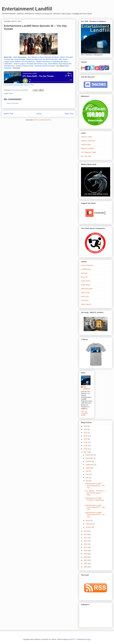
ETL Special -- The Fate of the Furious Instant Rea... (95, 493)
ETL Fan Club (86, 156)
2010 (86, 551)
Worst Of (84, 277)
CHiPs (15, 57)
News (11, 93)
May (87, 478)
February (89, 524)
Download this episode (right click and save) (19, 85)
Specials (84, 273)
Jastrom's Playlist (87, 148)
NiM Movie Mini (87, 289)
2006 (86, 564)
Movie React (86, 285)
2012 (86, 544)
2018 (86, 449)
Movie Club (85, 293)
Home (39, 114)
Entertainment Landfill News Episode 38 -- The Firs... (95, 486)
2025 (86, 426)
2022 (86, 436)
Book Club (85, 297)
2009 (86, 554)
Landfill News (86, 269)
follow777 (73, 639)
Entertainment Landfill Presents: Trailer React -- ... (95, 500)
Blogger (88, 639)
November (90, 458)
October (89, 461)
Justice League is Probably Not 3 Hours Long (30, 64)
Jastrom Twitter (87, 137)
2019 (86, 446)
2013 (86, 541)
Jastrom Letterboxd (88, 141)
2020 (86, 442)
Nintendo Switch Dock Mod (45, 66)
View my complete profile (84, 413)
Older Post (69, 114)
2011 (86, 547)
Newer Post (9, 114)
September (90, 465)
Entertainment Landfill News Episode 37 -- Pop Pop (95, 507)
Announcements (87, 265)
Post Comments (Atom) (43, 120)
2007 (86, 560)
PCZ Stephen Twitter (89, 152)
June (88, 474)
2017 (86, 452)
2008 (86, 557)
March (88, 521)
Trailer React (86, 281)
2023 (86, 433)
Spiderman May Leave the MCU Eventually (42, 59)
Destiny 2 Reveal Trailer (25, 66)
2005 (86, 567)
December (90, 455)
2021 (86, 439)
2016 (86, 531)
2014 (86, 538)
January (89, 527)
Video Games (86, 304)
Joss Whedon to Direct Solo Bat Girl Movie (43, 57)
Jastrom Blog (86, 145)
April (87, 481)
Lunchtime (85, 300)
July (87, 471)
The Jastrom (87, 388)
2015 (86, 534)
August (88, 468)
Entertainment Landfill (27, 9)
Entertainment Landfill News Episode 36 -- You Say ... (95, 515)
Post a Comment (13, 103)
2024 (86, 429)
